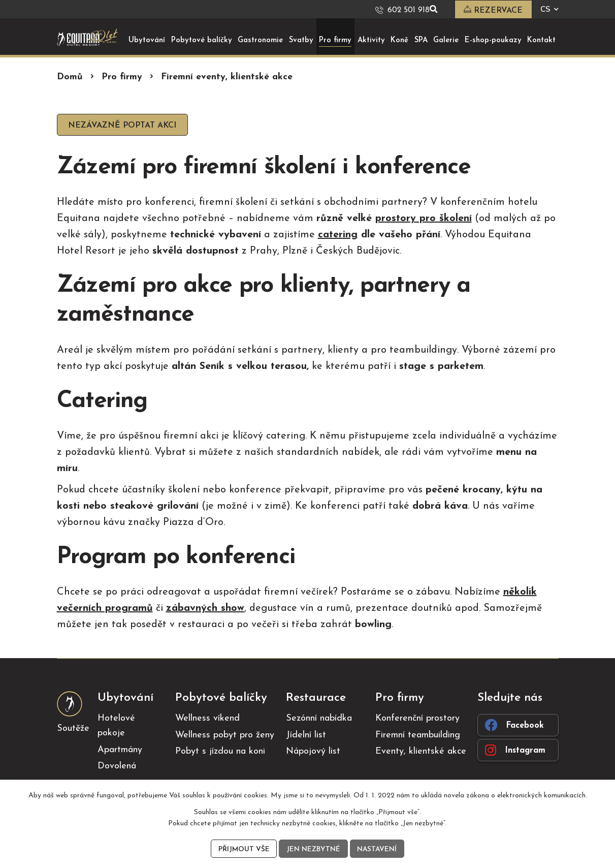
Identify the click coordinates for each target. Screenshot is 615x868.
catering (338, 235)
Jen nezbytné (313, 849)
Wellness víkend (207, 719)
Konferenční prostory (417, 719)
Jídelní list (306, 736)
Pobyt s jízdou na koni (220, 752)
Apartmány (120, 750)
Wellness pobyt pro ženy (225, 736)
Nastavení (378, 849)
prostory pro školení (424, 219)
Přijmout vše (243, 849)
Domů (70, 77)
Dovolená (117, 767)
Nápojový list (313, 752)
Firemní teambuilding (418, 736)
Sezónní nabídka (319, 719)
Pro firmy (122, 77)
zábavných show (205, 609)
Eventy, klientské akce (421, 752)
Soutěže (73, 729)
